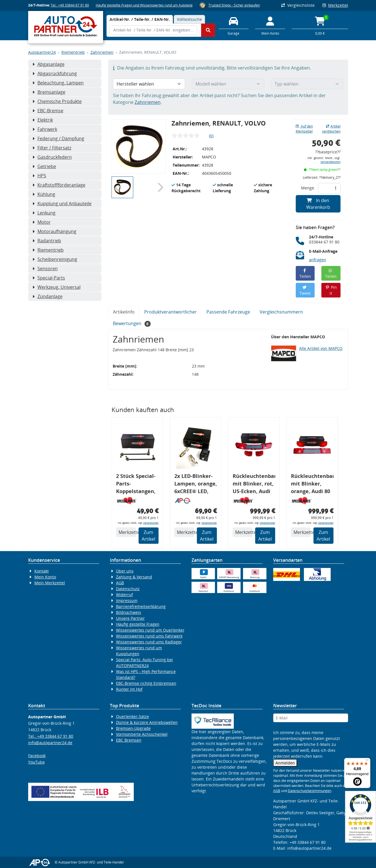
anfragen (318, 260)
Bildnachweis (129, 612)
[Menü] (367, 761)
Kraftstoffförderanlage (59, 185)
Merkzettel (335, 5)
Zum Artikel (148, 536)
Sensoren (45, 269)
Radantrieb (47, 241)
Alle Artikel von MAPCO (321, 348)
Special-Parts (49, 278)
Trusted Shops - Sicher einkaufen (234, 5)
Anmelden (285, 763)
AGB (120, 583)
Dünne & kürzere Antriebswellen (147, 722)
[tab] (140, 19)
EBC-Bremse (48, 111)
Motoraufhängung (54, 231)
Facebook (37, 756)
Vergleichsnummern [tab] (281, 312)
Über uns (125, 571)
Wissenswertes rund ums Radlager (149, 642)
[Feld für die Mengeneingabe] (329, 188)
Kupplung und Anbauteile (62, 203)
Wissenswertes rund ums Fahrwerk (149, 636)
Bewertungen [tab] (132, 324)
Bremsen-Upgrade (133, 728)
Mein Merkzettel (50, 583)
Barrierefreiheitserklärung (141, 606)
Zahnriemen (102, 52)
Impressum (127, 600)
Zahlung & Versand (134, 577)
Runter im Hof (129, 689)
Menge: (308, 188)
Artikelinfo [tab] (124, 312)
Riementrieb (73, 52)
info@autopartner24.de (50, 743)
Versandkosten (331, 162)
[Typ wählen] (307, 84)
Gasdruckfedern (52, 157)
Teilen (305, 274)
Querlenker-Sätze (133, 716)
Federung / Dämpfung (58, 138)
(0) (211, 136)
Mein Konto (45, 577)
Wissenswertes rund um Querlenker (150, 630)
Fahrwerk (45, 129)
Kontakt (42, 571)
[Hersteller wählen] (149, 84)
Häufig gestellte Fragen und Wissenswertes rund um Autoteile (144, 5)
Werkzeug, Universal (56, 287)
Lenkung (44, 213)
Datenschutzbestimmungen (310, 791)
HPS (39, 176)
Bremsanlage (49, 92)
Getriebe (44, 166)
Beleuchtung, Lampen (58, 83)
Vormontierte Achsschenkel (142, 734)
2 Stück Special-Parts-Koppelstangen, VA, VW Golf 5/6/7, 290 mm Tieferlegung (136, 485)
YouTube (36, 762)
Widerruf (124, 595)
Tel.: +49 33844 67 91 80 (70, 5)
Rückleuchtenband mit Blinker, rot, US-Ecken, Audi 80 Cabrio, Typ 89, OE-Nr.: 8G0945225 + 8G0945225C (254, 485)
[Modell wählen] (228, 84)
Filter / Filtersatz (52, 148)
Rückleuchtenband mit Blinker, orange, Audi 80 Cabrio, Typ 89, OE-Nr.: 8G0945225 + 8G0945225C (312, 485)
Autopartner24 (42, 52)
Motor (42, 222)
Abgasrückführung (55, 73)
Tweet (305, 291)
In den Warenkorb (318, 204)
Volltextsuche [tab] (189, 19)
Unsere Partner (130, 618)
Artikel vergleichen (331, 129)
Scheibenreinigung (55, 259)
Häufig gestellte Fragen (138, 624)
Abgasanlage (48, 64)
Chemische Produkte (57, 101)
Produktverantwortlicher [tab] (171, 312)
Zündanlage (47, 296)
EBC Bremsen (129, 740)
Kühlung (44, 194)
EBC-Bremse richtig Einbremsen (146, 683)
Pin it (331, 290)
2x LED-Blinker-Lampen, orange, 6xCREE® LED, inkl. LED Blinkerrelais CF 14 (196, 485)
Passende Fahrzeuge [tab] (228, 312)
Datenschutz (128, 589)
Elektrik (43, 120)
